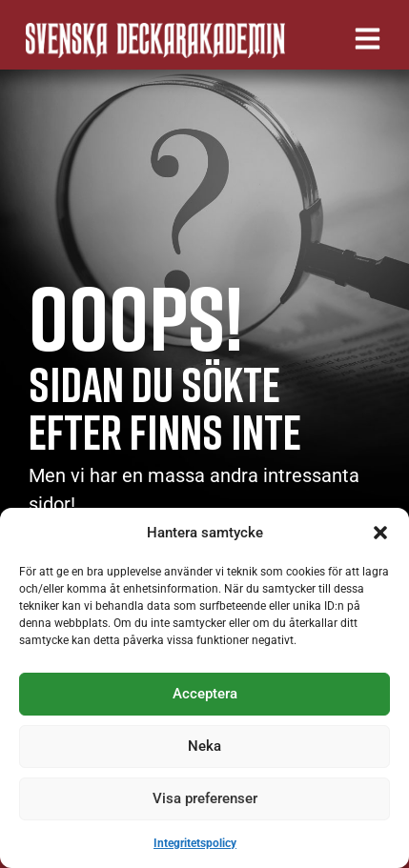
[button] (380, 533)
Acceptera (205, 694)
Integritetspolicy (195, 843)
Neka (204, 746)
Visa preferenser (205, 798)
